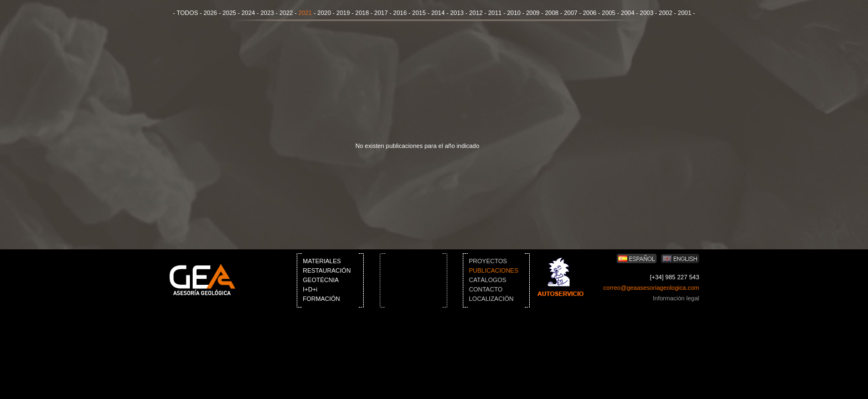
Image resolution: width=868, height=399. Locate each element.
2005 (608, 13)
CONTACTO (486, 289)
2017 (381, 13)
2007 (571, 13)
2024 (248, 13)
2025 (229, 13)
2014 (438, 13)
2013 (457, 13)
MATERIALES (322, 261)
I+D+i (310, 289)
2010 (514, 13)
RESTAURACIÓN (327, 270)
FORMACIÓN (321, 299)
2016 (400, 13)
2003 (647, 13)
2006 (590, 13)
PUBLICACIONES (494, 270)
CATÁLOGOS (488, 280)
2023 (267, 13)
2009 (533, 13)
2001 (684, 13)
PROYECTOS (488, 261)
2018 (362, 13)
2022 (286, 13)
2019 (343, 13)
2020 (324, 13)
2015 (419, 13)
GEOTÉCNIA (321, 280)
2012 (476, 13)
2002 (665, 13)
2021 (305, 13)
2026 (210, 13)
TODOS (187, 13)
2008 (551, 13)
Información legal (676, 298)
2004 (628, 13)
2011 (495, 13)
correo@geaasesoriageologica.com (651, 288)
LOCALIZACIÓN (491, 299)
